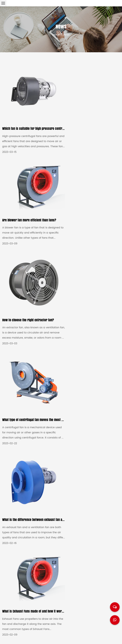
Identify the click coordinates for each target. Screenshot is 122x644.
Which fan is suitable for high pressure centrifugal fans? (40, 121)
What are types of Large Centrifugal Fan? (91, 401)
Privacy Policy (105, 638)
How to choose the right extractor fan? (28, 215)
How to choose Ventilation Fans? (24, 398)
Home (56, 35)
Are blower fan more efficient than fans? (91, 114)
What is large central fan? (20, 495)
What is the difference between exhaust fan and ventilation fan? (45, 308)
